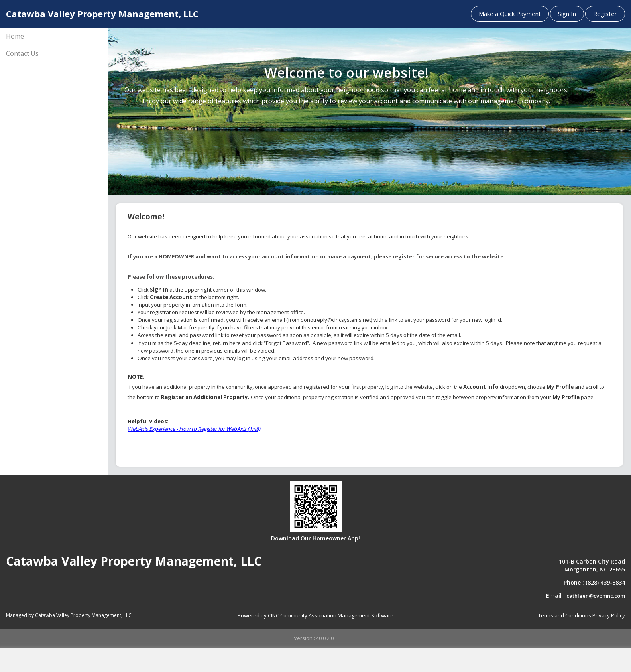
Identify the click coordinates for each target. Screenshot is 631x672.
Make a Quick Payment (510, 14)
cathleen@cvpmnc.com (596, 596)
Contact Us (22, 53)
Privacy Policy (609, 615)
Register (605, 14)
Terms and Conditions (565, 615)
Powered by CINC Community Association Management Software (315, 615)
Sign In (567, 14)
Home (15, 36)
